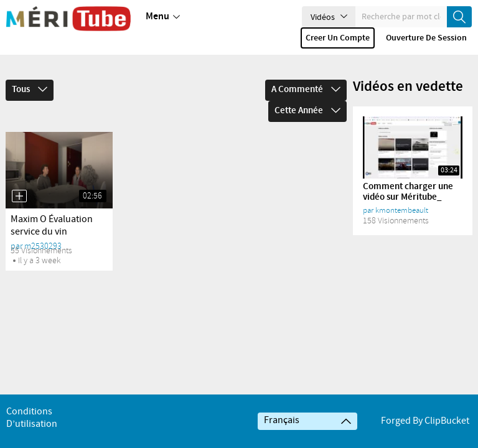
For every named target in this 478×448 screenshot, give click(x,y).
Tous (30, 72)
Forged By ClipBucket (425, 421)
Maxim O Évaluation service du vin (52, 208)
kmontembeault (402, 193)
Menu (163, 17)
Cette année (307, 93)
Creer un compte (338, 38)
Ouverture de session (426, 38)
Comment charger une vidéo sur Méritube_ (408, 175)
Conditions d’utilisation (32, 418)
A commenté (306, 72)
